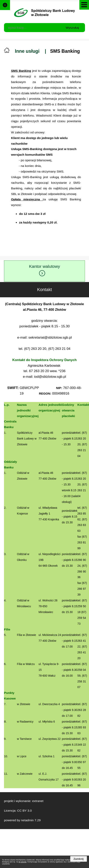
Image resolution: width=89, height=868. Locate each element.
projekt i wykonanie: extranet (24, 801)
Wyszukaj (72, 28)
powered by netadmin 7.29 (22, 820)
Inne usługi (27, 51)
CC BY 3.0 (24, 811)
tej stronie (23, 862)
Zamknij (79, 859)
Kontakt (59, 287)
